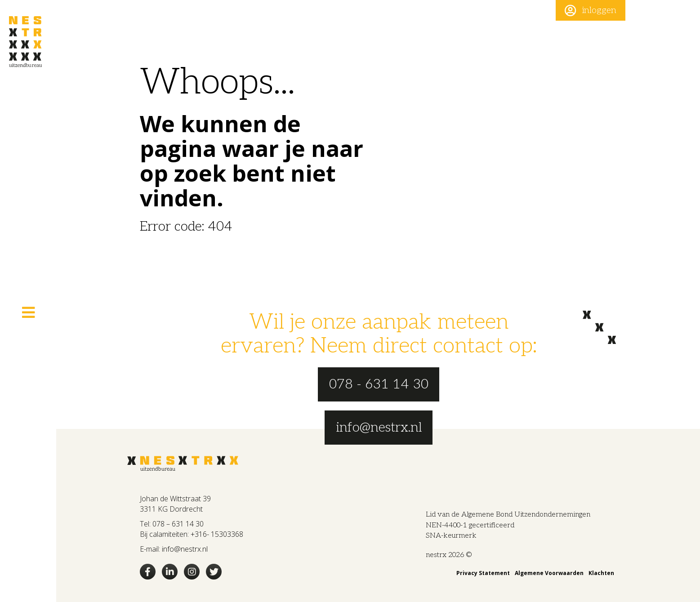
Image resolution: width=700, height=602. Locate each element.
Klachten (601, 573)
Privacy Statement (483, 573)
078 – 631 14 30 (178, 524)
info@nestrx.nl (185, 549)
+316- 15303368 (217, 534)
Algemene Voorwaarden (549, 573)
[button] (591, 10)
